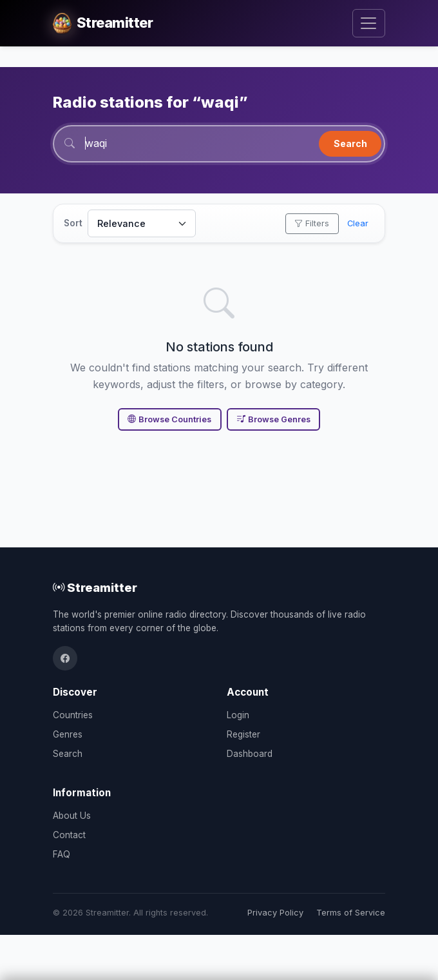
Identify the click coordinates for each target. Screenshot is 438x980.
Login (238, 715)
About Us (72, 816)
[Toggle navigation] (369, 24)
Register (243, 734)
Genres (68, 734)
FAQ (62, 854)
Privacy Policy (275, 913)
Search (350, 143)
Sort (73, 223)
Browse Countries (169, 419)
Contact (69, 835)
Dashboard (250, 754)
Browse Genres (274, 419)
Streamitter (95, 587)
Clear (358, 223)
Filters (312, 223)
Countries (73, 715)
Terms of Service (351, 913)
